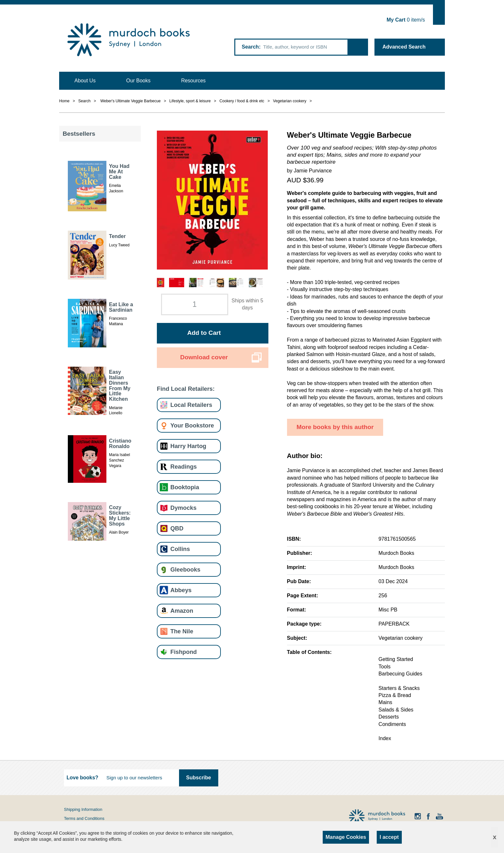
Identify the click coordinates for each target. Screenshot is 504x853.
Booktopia (185, 487)
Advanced (404, 47)
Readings (184, 467)
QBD (177, 528)
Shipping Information (83, 809)
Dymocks (183, 508)
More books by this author (335, 427)
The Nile (182, 631)
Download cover (204, 357)
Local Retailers (191, 405)
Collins (180, 549)
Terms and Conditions (84, 818)
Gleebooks (185, 569)
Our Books (139, 81)
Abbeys (181, 590)
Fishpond (184, 652)
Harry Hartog (188, 446)
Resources (193, 81)
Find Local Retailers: (186, 389)
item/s (406, 20)
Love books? (82, 778)
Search (250, 47)
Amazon (182, 611)
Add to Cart (204, 333)
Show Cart (439, 15)
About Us (85, 81)
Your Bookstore (192, 425)
